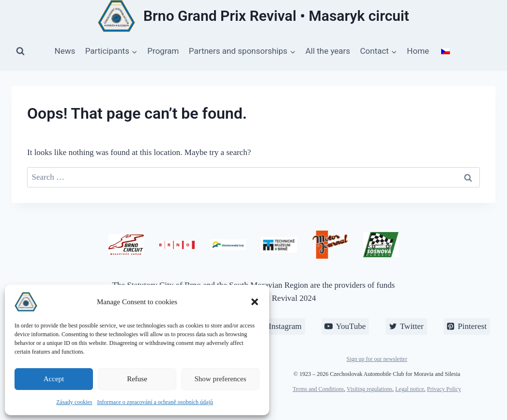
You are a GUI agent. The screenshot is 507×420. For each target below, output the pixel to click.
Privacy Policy (444, 389)
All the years (328, 51)
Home (418, 51)
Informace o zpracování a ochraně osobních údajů (155, 402)
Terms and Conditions (318, 389)
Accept (54, 379)
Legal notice (410, 389)
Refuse (137, 379)
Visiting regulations (369, 389)
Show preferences (220, 379)
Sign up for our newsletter (377, 359)
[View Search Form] (20, 51)
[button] (255, 302)
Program (163, 51)
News (65, 51)
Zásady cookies (74, 402)
